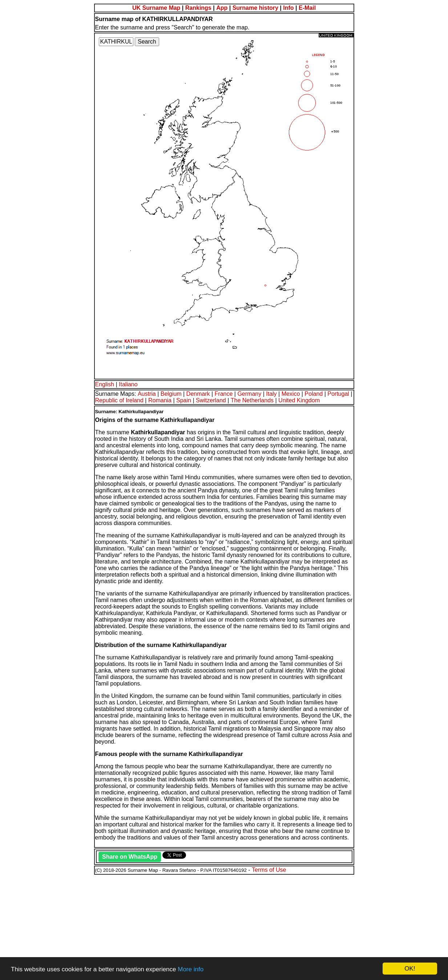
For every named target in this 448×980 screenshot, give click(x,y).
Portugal (338, 394)
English (105, 384)
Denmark (198, 394)
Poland (314, 394)
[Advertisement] (221, 926)
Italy (271, 394)
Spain (184, 400)
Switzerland (211, 400)
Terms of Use (269, 870)
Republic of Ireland (119, 400)
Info (288, 8)
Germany (249, 394)
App (222, 8)
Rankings (198, 8)
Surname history (255, 8)
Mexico (291, 394)
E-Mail (307, 8)
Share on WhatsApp (130, 857)
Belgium (171, 394)
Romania (160, 400)
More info (191, 969)
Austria (147, 394)
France (224, 394)
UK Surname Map (156, 8)
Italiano (128, 384)
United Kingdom (299, 400)
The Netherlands (252, 400)
